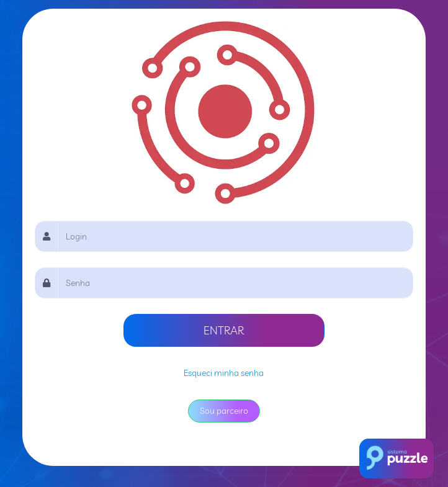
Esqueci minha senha (224, 373)
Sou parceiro (224, 411)
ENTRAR (224, 330)
